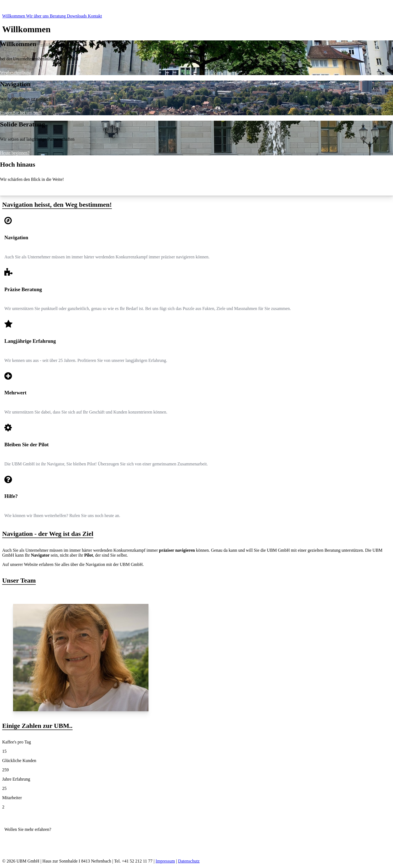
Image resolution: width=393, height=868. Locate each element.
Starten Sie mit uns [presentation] (17, 193)
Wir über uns (38, 16)
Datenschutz (189, 861)
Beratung (58, 16)
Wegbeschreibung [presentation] (16, 73)
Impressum (165, 861)
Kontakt (95, 16)
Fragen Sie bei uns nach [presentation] (21, 113)
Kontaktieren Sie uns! (23, 839)
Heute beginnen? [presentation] (15, 153)
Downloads (77, 16)
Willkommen (14, 16)
